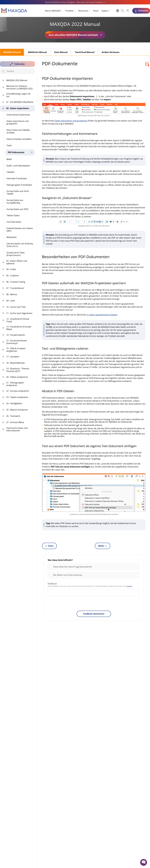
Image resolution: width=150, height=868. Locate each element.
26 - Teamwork (13, 416)
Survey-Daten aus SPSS (17, 209)
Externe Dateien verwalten (19, 139)
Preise (96, 11)
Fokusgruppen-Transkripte (19, 185)
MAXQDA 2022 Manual (17, 80)
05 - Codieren (13, 276)
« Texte (49, 546)
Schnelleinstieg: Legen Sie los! (18, 95)
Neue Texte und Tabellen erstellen (18, 131)
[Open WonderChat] (144, 862)
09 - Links (11, 301)
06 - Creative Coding (16, 282)
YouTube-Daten (14, 222)
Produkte (69, 11)
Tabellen (11, 172)
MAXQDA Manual (12, 52)
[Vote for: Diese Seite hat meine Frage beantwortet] (94, 567)
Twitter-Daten (13, 215)
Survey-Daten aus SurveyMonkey (15, 201)
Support (105, 11)
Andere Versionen (111, 52)
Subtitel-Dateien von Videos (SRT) (20, 230)
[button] (96, 567)
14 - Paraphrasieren (16, 335)
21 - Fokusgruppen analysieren (15, 384)
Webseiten (12, 237)
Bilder (9, 159)
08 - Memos (12, 294)
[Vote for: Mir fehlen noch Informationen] (94, 575)
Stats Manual (61, 52)
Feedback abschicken (94, 614)
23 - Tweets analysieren (17, 397)
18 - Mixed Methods (16, 363)
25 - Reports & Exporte (17, 410)
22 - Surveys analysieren (18, 391)
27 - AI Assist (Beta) (15, 422)
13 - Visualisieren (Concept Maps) (19, 328)
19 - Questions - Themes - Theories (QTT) (18, 370)
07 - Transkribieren (15, 288)
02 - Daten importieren (18, 108)
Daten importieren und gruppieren (18, 122)
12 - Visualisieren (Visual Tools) (18, 320)
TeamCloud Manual (85, 52)
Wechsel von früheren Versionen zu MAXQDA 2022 (19, 87)
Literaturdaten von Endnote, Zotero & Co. (20, 245)
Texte (9, 145)
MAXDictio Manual (37, 52)
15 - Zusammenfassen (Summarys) (17, 342)
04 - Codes (11, 269)
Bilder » (103, 546)
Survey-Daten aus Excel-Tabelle (18, 192)
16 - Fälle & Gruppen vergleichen (16, 350)
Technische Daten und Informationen (17, 429)
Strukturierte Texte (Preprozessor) (16, 254)
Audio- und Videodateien (18, 166)
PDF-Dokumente (16, 152)
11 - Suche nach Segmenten (19, 313)
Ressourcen (83, 11)
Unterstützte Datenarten (18, 115)
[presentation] (94, 604)
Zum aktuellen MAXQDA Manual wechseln (73, 35)
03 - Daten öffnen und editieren (17, 262)
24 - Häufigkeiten (14, 403)
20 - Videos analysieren (17, 377)
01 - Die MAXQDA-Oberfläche (20, 102)
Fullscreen (20, 64)
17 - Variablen (13, 357)
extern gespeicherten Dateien (103, 315)
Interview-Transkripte (17, 178)
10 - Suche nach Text (16, 307)
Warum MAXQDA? (53, 11)
